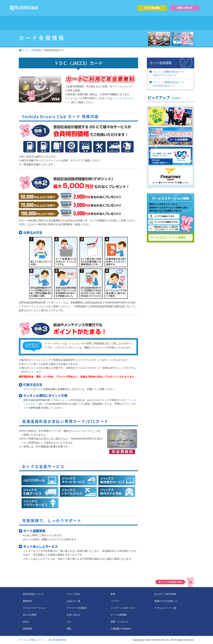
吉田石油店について (52, 23)
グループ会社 (183, 23)
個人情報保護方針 (58, 640)
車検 (113, 594)
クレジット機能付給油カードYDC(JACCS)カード (169, 84)
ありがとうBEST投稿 (165, 594)
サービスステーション (96, 23)
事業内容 (74, 23)
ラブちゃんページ (165, 608)
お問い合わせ (74, 615)
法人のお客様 (117, 23)
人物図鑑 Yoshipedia (121, 629)
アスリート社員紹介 (77, 608)
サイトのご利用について (31, 640)
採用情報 (161, 23)
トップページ (30, 23)
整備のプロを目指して (166, 601)
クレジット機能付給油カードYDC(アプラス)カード (169, 73)
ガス (69, 622)
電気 (69, 629)
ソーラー (115, 601)
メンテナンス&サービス (123, 608)
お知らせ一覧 (74, 601)
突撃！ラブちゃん (120, 622)
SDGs (139, 23)
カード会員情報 (33, 50)
